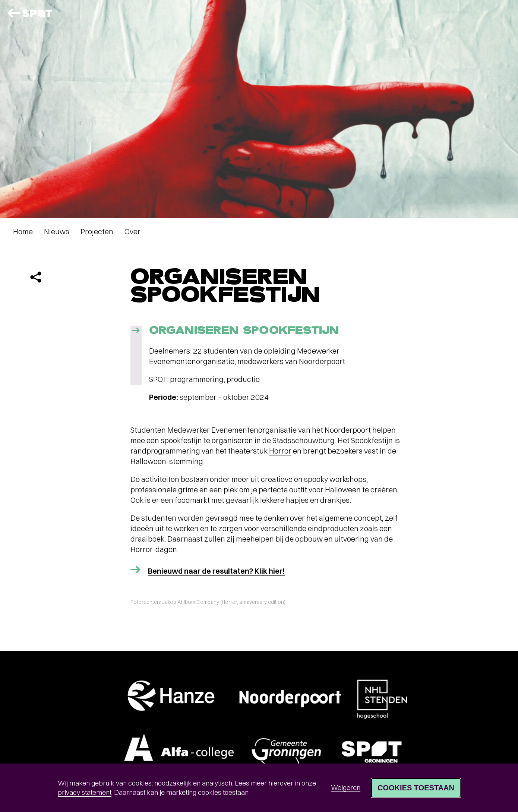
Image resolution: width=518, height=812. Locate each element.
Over (132, 231)
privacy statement (85, 792)
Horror (280, 451)
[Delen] (36, 277)
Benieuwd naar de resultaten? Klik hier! (217, 571)
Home (23, 231)
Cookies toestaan (416, 788)
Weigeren (346, 788)
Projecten (97, 231)
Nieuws (57, 231)
